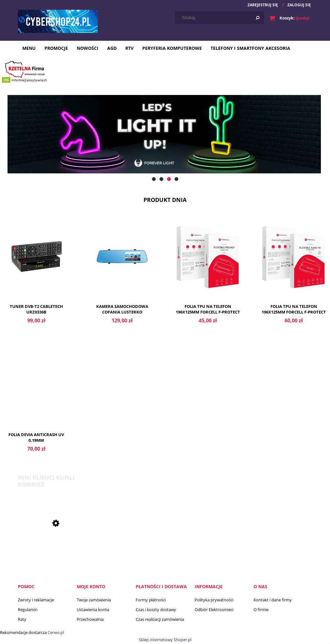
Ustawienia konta (93, 610)
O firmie (261, 610)
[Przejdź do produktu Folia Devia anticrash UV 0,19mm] (36, 393)
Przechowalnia (90, 619)
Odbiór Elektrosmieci (214, 610)
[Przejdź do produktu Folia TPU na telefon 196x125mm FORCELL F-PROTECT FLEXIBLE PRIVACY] (208, 265)
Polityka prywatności (214, 600)
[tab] (154, 179)
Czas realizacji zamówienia (160, 619)
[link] (165, 141)
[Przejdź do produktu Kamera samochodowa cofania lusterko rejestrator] (122, 265)
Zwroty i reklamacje (36, 600)
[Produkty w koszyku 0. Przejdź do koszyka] (290, 18)
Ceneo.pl (56, 632)
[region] (165, 141)
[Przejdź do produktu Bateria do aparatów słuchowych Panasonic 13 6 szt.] (52, 558)
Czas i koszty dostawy (156, 610)
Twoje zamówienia (94, 600)
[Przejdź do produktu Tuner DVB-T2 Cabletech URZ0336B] (36, 265)
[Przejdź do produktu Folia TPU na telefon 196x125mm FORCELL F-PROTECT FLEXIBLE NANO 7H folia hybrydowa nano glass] (294, 265)
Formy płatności (151, 600)
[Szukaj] (258, 18)
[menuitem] (29, 48)
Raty (22, 619)
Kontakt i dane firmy (273, 600)
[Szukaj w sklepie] (220, 18)
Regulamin (28, 610)
